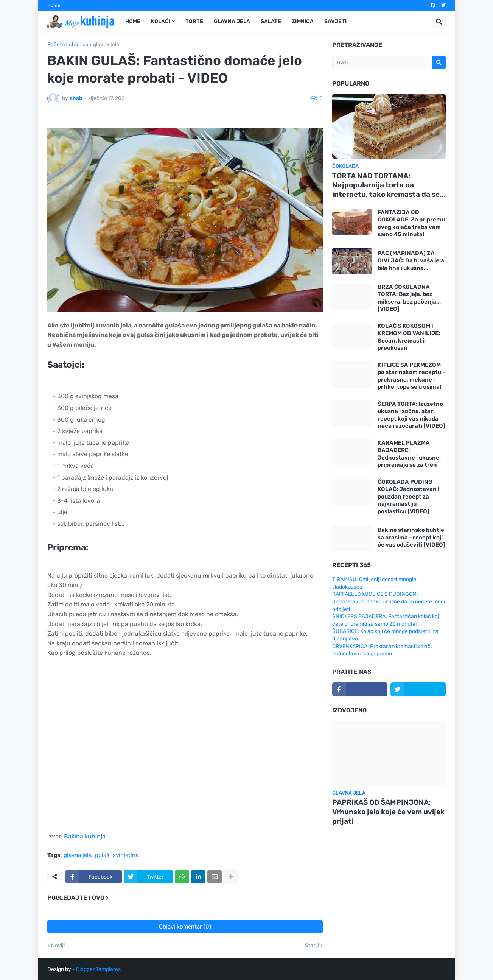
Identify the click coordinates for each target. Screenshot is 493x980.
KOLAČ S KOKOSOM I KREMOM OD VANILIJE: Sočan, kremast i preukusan (409, 337)
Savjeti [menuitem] (335, 21)
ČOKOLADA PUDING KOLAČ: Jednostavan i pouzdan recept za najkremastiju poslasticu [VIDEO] (408, 497)
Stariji (312, 946)
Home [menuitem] (133, 21)
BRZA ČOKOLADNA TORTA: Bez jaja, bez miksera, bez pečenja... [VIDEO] (409, 298)
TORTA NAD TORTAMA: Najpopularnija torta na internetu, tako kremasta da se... (389, 185)
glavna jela (106, 45)
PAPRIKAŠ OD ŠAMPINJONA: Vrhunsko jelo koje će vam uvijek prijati (388, 812)
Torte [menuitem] (194, 21)
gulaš (102, 855)
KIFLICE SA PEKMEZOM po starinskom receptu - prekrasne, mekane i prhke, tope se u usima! (411, 376)
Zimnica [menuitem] (303, 21)
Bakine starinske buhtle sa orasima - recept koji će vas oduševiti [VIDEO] (411, 537)
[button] (439, 22)
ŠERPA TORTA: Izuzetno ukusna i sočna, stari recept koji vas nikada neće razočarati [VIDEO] (411, 415)
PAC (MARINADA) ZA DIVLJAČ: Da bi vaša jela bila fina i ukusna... (411, 261)
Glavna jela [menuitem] (232, 21)
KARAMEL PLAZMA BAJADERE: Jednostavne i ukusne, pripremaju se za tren (409, 454)
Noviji (58, 946)
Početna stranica (68, 45)
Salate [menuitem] (271, 21)
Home (54, 5)
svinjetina (126, 855)
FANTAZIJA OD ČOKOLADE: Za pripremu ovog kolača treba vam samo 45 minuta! (411, 224)
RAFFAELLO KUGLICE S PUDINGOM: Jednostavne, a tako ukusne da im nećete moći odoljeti (389, 601)
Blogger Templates (98, 969)
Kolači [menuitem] (161, 21)
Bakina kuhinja (85, 836)
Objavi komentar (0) (185, 927)
